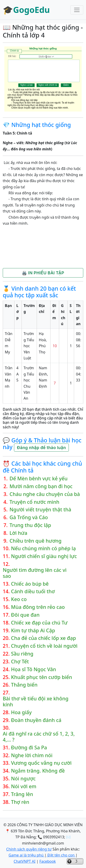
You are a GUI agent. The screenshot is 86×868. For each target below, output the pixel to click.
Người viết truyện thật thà (40, 510)
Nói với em (24, 786)
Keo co (19, 599)
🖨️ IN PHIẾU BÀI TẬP (43, 273)
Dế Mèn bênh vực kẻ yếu (39, 478)
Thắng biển (24, 685)
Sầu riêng (22, 654)
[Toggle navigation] (77, 10)
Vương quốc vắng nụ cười (41, 763)
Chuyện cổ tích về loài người (44, 646)
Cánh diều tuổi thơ (33, 591)
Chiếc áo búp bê (30, 584)
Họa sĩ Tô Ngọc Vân (33, 669)
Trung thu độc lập (30, 525)
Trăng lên (22, 794)
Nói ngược (23, 779)
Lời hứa (18, 533)
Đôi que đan (25, 615)
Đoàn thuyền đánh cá (36, 720)
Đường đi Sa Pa (29, 748)
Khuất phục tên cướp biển (42, 677)
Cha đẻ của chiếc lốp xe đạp (43, 638)
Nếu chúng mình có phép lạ (43, 548)
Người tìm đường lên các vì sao (35, 573)
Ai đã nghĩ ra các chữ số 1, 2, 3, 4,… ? (39, 737)
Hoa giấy (21, 712)
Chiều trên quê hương (36, 541)
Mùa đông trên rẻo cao (38, 607)
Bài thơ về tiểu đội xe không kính (36, 702)
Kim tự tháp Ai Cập (33, 630)
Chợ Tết (20, 662)
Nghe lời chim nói (32, 755)
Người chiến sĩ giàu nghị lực (44, 556)
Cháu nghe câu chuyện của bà (45, 494)
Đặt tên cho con (61, 855)
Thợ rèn (20, 802)
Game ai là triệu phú (26, 855)
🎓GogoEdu (26, 10)
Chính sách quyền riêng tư (29, 849)
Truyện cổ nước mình (35, 502)
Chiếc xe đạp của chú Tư (39, 623)
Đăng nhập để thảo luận (41, 448)
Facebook (48, 861)
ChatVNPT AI (25, 861)
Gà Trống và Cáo (29, 517)
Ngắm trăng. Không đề (38, 771)
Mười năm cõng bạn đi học (41, 486)
